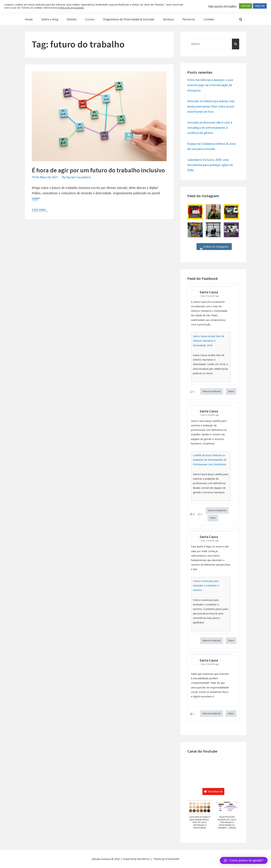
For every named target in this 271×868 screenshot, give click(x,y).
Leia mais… (40, 209)
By (76, 177)
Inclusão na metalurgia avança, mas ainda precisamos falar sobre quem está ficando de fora (211, 106)
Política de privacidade (71, 8)
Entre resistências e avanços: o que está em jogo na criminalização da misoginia (210, 85)
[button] (200, 816)
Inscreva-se (213, 791)
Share (231, 391)
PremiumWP (172, 859)
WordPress (144, 859)
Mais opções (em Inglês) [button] (222, 6)
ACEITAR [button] (246, 6)
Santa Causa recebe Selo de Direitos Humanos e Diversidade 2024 (209, 341)
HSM (35, 199)
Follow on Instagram (214, 247)
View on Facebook (212, 391)
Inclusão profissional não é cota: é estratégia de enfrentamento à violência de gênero (210, 128)
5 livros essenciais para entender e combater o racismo (206, 585)
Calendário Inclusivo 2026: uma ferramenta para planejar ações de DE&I (210, 165)
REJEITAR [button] (260, 6)
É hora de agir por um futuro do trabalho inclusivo (98, 170)
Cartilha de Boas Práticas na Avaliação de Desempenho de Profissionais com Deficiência (210, 460)
